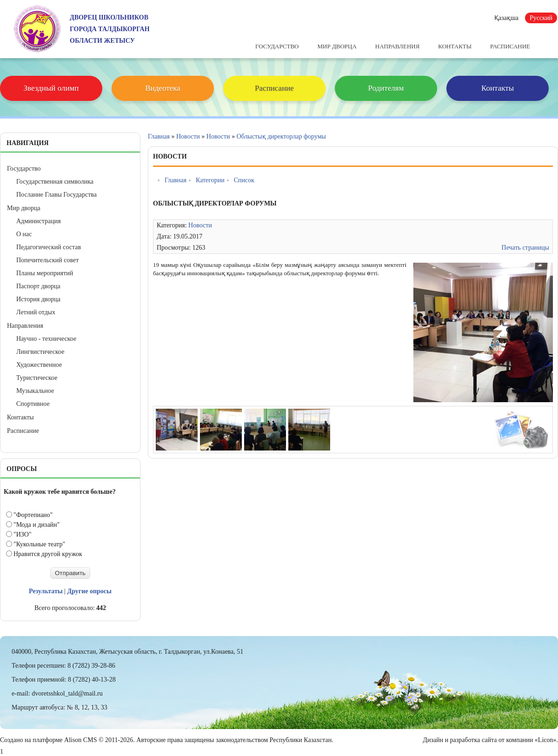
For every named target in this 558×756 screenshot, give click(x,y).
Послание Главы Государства (56, 195)
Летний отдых (36, 312)
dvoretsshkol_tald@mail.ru (67, 693)
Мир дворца (337, 46)
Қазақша (506, 18)
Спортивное (33, 404)
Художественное (39, 365)
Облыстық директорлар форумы (281, 136)
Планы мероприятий (45, 273)
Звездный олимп (51, 88)
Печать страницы (525, 248)
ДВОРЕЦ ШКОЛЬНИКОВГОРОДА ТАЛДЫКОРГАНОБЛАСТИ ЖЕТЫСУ (110, 29)
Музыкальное (35, 391)
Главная (159, 136)
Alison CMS (80, 740)
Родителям (386, 88)
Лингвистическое (40, 352)
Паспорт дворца (38, 286)
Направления (398, 46)
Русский (541, 18)
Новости (188, 136)
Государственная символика (55, 182)
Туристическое (37, 378)
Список (244, 180)
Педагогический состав (49, 247)
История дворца (38, 299)
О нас (24, 234)
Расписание (510, 46)
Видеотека (163, 88)
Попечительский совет (47, 260)
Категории (210, 180)
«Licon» (546, 740)
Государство (277, 46)
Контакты (455, 46)
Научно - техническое (46, 339)
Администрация (39, 221)
